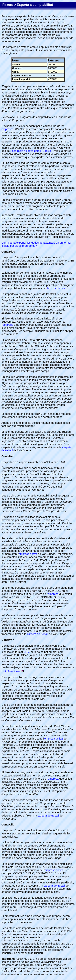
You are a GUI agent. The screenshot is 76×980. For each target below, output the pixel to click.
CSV (26, 652)
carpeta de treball (38, 634)
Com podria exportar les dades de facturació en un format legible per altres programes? (36, 244)
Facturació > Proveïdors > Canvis (31, 151)
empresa (8, 325)
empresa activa (28, 554)
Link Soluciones (13, 671)
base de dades (56, 288)
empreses (7, 129)
